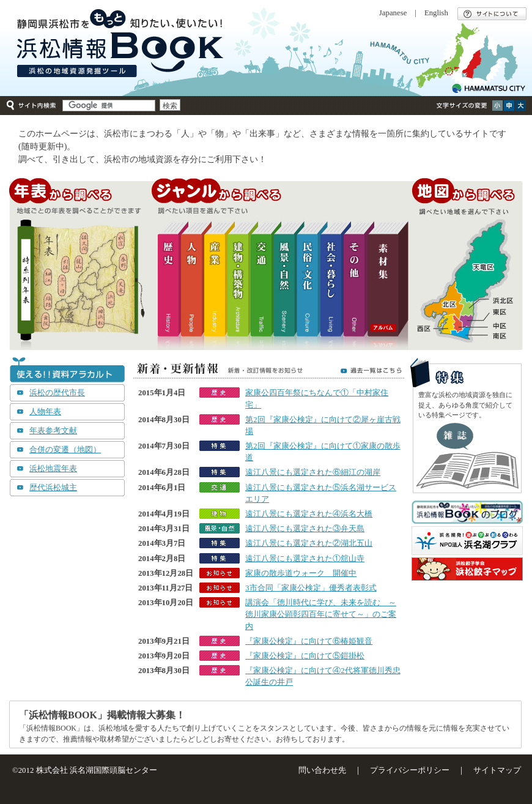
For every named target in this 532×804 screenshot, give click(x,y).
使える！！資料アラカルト (67, 371)
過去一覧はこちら (371, 370)
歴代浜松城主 (53, 488)
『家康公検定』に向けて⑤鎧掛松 (305, 656)
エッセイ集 (467, 456)
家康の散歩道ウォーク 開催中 (301, 573)
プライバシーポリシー (410, 770)
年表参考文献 (53, 431)
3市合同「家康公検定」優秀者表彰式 (311, 588)
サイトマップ (497, 770)
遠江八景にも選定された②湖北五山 (309, 543)
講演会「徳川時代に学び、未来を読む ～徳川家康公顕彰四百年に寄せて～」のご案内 (321, 614)
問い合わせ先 (322, 770)
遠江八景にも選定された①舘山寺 (305, 559)
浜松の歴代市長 (57, 393)
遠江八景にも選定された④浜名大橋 (309, 514)
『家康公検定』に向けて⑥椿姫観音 (309, 641)
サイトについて (492, 14)
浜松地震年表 (53, 469)
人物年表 (45, 412)
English (436, 13)
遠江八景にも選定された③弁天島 (305, 529)
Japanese (393, 13)
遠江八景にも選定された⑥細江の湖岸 (313, 472)
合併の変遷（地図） (65, 450)
